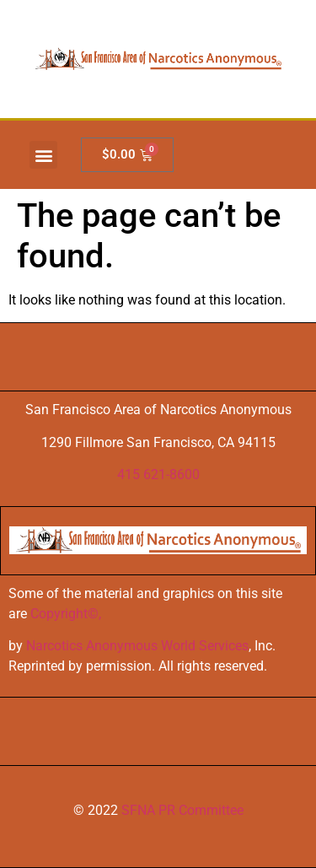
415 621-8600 (158, 474)
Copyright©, (66, 614)
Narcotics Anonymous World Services (137, 646)
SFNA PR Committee (182, 810)
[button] (43, 155)
